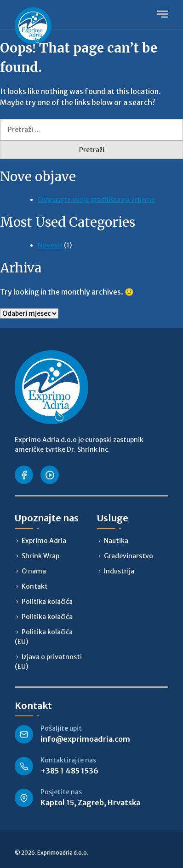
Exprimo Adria (44, 541)
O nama (34, 571)
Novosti (50, 245)
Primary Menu (163, 14)
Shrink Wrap (40, 556)
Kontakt (35, 586)
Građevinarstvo (129, 556)
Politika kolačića (47, 602)
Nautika (116, 541)
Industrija (119, 571)
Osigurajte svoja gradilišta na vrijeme (96, 200)
